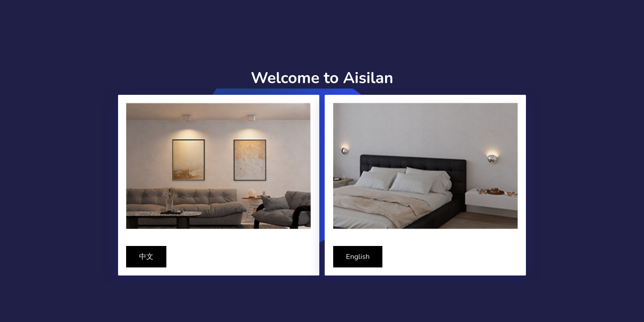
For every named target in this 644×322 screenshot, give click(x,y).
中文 (146, 257)
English (358, 257)
